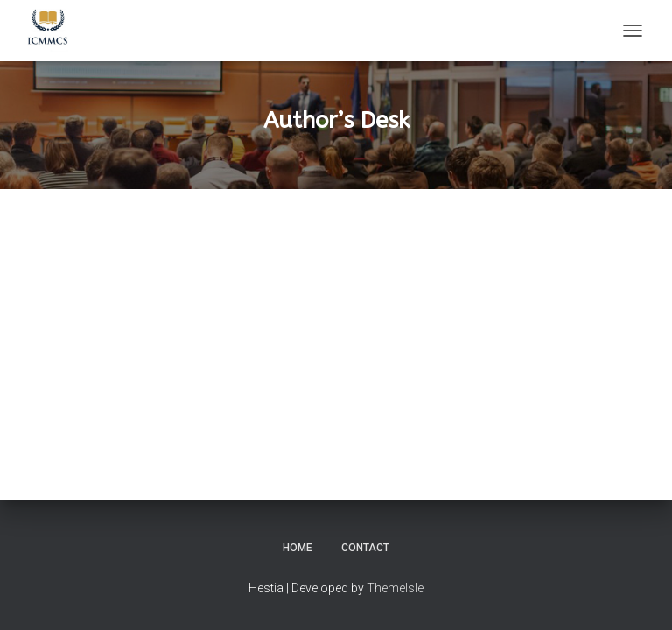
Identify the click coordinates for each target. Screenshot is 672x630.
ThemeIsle (395, 588)
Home (297, 548)
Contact (365, 548)
